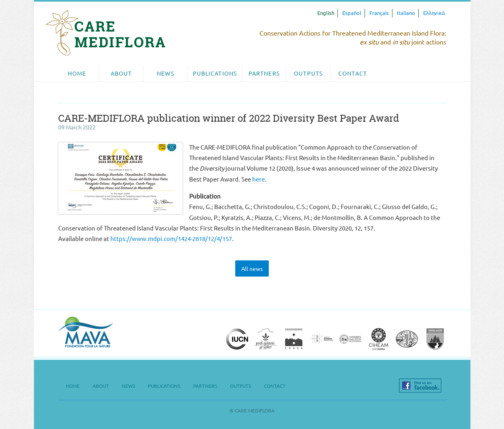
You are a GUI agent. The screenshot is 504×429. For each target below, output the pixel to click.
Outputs (308, 74)
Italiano (406, 13)
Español (352, 13)
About (121, 74)
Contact (353, 74)
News (165, 74)
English (326, 13)
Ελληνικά (434, 13)
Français (379, 13)
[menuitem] (77, 74)
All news (252, 269)
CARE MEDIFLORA (105, 33)
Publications (215, 74)
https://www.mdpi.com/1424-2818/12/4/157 (171, 239)
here (258, 179)
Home (77, 74)
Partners (264, 74)
